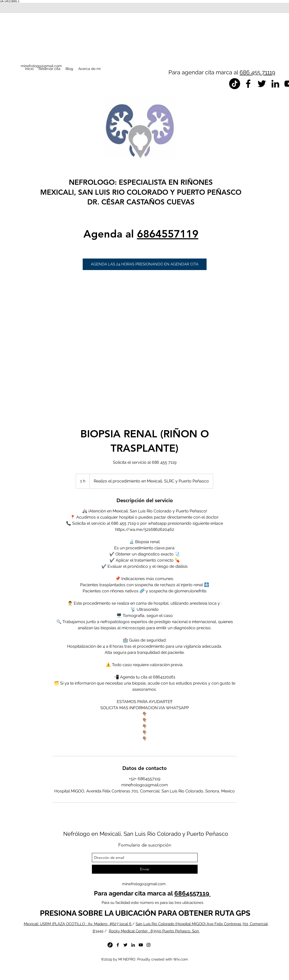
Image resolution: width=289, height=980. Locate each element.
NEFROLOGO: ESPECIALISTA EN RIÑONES (141, 182)
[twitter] (262, 84)
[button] (145, 264)
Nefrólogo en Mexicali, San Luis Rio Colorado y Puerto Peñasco (146, 834)
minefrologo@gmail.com (144, 884)
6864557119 (168, 234)
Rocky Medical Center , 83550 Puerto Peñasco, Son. (154, 931)
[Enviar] (145, 869)
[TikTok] (235, 84)
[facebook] (248, 84)
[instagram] (148, 945)
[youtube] (141, 945)
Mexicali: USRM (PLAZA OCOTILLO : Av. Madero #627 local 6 (78, 924)
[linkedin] (275, 84)
